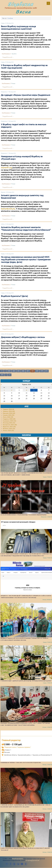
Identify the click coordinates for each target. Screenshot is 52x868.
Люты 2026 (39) (8, 417)
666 (23, 371)
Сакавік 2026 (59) (9, 415)
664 (14, 371)
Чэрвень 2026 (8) (8, 409)
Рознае (13, 83)
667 (28, 371)
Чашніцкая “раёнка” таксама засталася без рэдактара (21, 762)
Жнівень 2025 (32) (9, 429)
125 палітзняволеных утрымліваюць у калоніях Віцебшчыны (23, 515)
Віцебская (21, 4)
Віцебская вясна (17, 859)
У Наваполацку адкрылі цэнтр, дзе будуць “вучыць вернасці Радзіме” (26, 681)
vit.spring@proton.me (32, 860)
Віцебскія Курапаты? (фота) (14, 296)
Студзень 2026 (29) (9, 419)
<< (2, 371)
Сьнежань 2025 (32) (10, 421)
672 (2, 375)
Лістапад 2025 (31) (9, 423)
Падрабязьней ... (8, 57)
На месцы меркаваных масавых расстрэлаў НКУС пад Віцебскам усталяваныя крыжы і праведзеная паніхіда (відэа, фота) (26, 260)
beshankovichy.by (8, 209)
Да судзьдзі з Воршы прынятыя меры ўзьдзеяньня (26, 95)
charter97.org (6, 168)
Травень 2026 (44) (9, 411)
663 (9, 371)
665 (19, 371)
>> (10, 375)
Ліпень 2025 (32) (8, 431)
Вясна (23, 12)
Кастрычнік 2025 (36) (10, 425)
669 (37, 371)
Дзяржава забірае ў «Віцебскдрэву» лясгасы (23, 337)
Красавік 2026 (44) (9, 413)
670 (42, 371)
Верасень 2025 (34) (9, 427)
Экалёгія (14, 54)
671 (46, 371)
